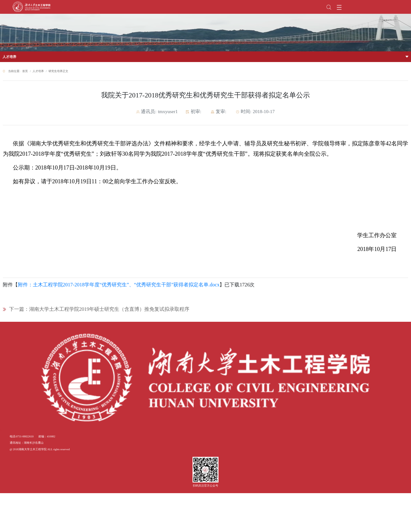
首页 (25, 71)
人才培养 (9, 57)
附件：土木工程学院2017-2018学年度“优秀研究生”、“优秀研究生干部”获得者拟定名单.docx (119, 285)
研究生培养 (56, 71)
